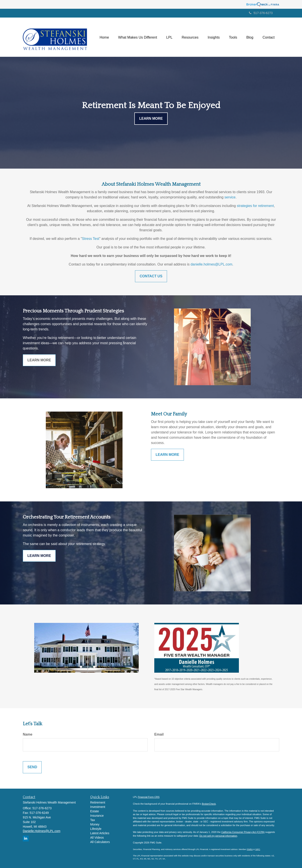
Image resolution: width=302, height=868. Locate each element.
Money (95, 824)
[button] (138, 37)
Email (159, 734)
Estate (95, 811)
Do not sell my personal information (218, 836)
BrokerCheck (209, 804)
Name (28, 734)
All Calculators (100, 842)
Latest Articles (100, 833)
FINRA (250, 849)
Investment (98, 807)
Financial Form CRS (149, 797)
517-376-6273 (261, 13)
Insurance (97, 816)
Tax (93, 820)
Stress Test (91, 239)
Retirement (98, 802)
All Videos (97, 838)
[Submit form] (32, 767)
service (230, 197)
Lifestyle (96, 829)
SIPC (258, 849)
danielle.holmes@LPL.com (211, 264)
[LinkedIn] (26, 839)
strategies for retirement (255, 206)
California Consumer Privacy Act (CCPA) (243, 832)
